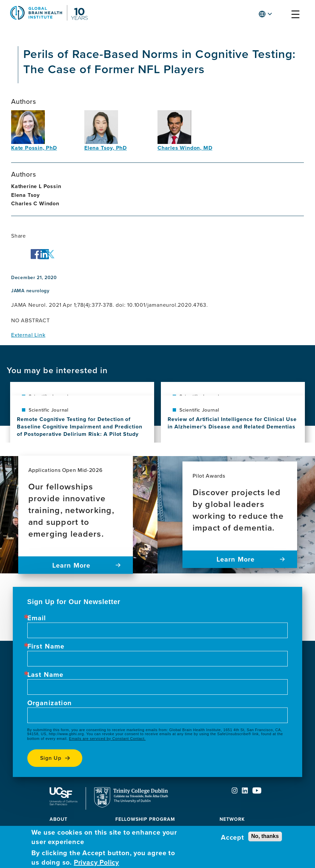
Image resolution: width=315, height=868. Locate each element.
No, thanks (265, 836)
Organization (50, 703)
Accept (233, 837)
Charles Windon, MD (185, 148)
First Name (46, 646)
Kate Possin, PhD (34, 148)
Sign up (51, 758)
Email (37, 618)
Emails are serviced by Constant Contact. (107, 739)
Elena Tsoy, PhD (106, 148)
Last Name (46, 675)
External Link (28, 335)
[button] (282, 16)
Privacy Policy (96, 862)
